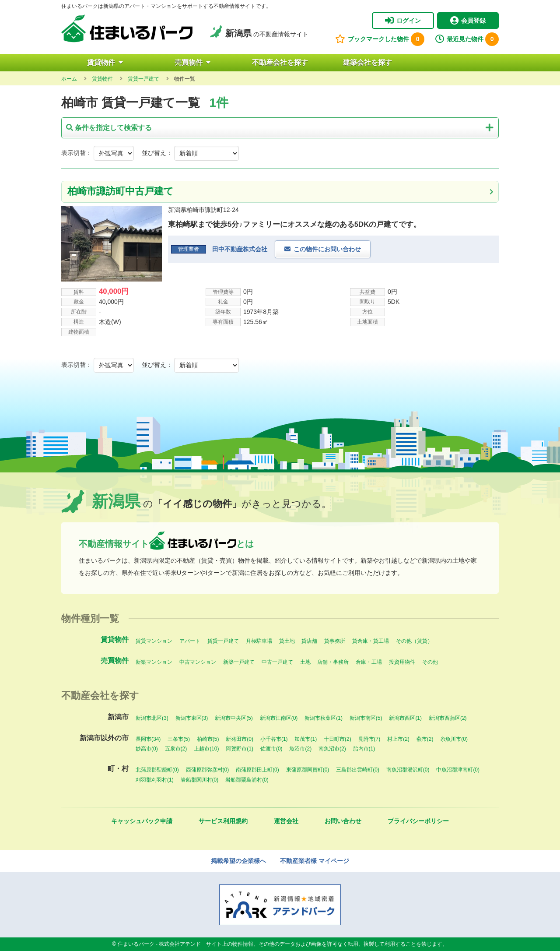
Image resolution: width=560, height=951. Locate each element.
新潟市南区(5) (366, 718)
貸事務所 (335, 641)
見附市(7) (369, 739)
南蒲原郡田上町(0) (257, 770)
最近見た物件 (467, 39)
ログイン (403, 21)
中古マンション (198, 662)
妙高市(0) (147, 749)
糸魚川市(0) (454, 739)
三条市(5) (179, 739)
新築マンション (154, 662)
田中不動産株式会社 (240, 249)
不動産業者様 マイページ (315, 861)
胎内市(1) (364, 749)
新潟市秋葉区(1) (324, 718)
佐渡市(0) (271, 749)
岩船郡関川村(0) (200, 780)
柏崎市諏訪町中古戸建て (121, 191)
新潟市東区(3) (192, 718)
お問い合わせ (343, 821)
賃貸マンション (154, 641)
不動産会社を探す (280, 62)
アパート (190, 641)
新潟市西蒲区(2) (448, 718)
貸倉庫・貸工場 (371, 641)
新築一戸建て (239, 662)
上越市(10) (206, 749)
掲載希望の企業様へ (238, 861)
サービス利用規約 (223, 821)
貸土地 (287, 641)
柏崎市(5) (208, 739)
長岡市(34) (148, 739)
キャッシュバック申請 (142, 821)
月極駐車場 (259, 641)
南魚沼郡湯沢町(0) (408, 770)
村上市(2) (398, 739)
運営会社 (286, 821)
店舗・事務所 (333, 662)
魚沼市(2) (300, 749)
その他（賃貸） (414, 641)
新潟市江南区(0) (279, 718)
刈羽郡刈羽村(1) (155, 780)
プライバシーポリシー (418, 821)
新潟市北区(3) (152, 718)
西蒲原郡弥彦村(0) (208, 770)
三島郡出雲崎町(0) (358, 770)
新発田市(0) (240, 739)
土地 (305, 662)
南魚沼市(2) (332, 749)
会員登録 (468, 21)
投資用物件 (402, 662)
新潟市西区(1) (405, 718)
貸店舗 (309, 641)
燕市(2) (425, 739)
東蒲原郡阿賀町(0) (308, 770)
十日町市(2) (338, 739)
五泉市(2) (176, 749)
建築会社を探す (367, 62)
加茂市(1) (306, 739)
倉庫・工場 (369, 662)
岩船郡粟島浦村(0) (247, 780)
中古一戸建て (277, 662)
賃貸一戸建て (223, 641)
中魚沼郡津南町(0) (458, 770)
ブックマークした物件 (380, 39)
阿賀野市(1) (240, 749)
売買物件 (192, 62)
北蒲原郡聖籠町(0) (157, 770)
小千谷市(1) (274, 739)
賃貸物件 (105, 62)
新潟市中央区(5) (234, 718)
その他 (430, 662)
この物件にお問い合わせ (327, 249)
